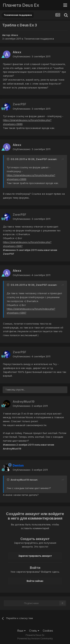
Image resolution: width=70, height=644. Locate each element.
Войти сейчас (35, 581)
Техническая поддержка (39, 39)
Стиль (34, 631)
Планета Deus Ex (21, 5)
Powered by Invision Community (35, 638)
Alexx (15, 35)
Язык (21, 631)
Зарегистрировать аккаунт (35, 556)
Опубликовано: (32, 56)
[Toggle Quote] (8, 159)
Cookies (48, 631)
